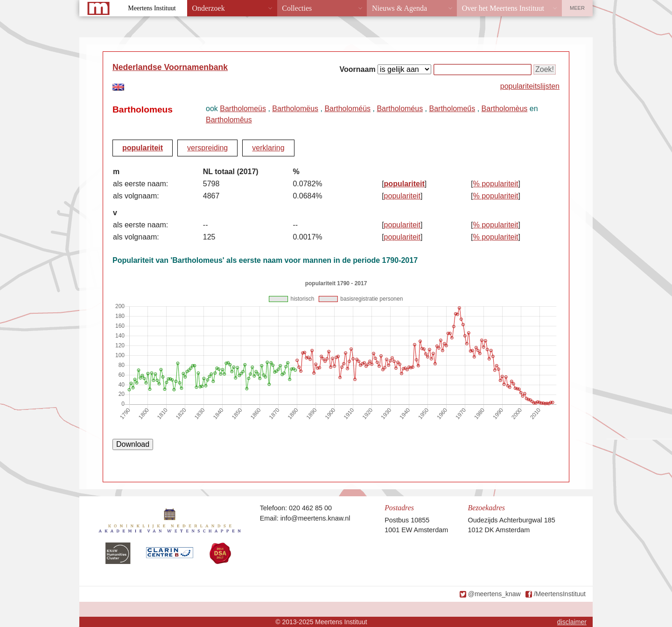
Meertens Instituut (152, 8)
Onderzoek (209, 8)
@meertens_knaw (494, 594)
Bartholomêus (229, 120)
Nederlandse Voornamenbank (170, 67)
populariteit (143, 148)
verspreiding (207, 148)
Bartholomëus (295, 109)
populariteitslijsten (530, 86)
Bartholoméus (400, 109)
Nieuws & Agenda (399, 8)
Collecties (297, 8)
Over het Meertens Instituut (503, 8)
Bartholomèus (505, 109)
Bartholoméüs (347, 109)
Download (133, 444)
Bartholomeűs (452, 109)
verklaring (268, 148)
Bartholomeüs (243, 109)
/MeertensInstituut (560, 594)
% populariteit (496, 184)
